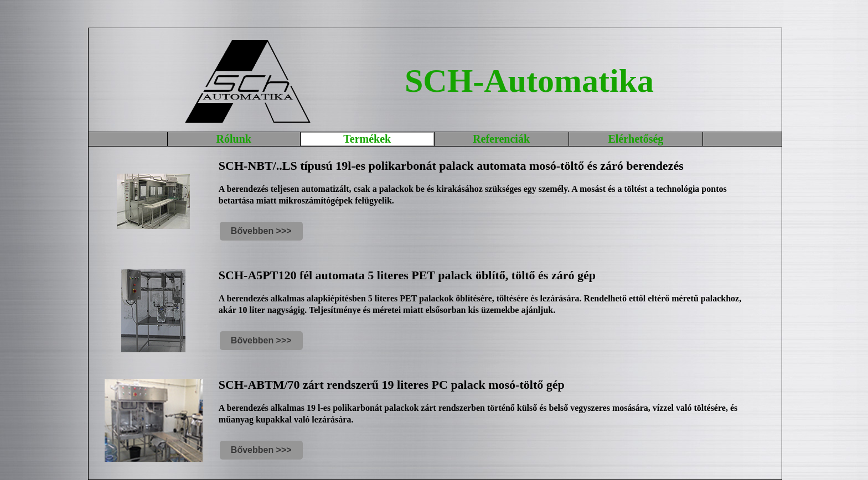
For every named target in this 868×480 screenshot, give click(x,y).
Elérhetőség (635, 139)
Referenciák (501, 139)
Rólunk (234, 139)
